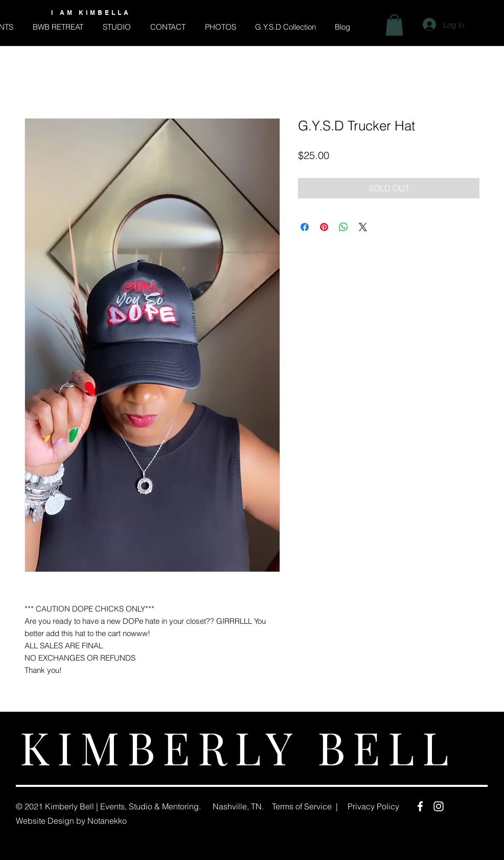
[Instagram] (439, 806)
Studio (141, 806)
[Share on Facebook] (305, 227)
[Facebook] (420, 806)
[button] (394, 25)
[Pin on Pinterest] (324, 227)
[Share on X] (363, 227)
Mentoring (180, 806)
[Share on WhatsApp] (343, 227)
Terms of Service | (305, 806)
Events (112, 806)
